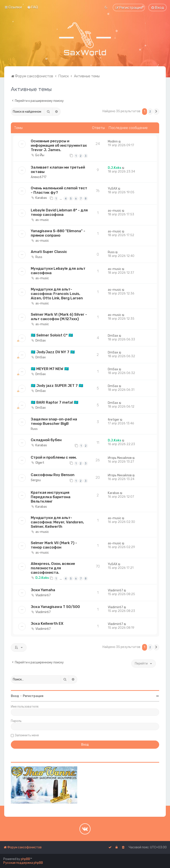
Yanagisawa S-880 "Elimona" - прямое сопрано (58, 233)
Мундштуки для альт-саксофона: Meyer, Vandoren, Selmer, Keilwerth (57, 522)
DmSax (41, 341)
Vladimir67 (43, 595)
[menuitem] (33, 7)
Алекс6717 (39, 177)
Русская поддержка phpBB (23, 863)
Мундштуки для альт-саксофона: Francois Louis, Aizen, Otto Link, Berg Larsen (57, 294)
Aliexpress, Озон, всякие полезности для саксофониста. (53, 568)
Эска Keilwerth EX (47, 623)
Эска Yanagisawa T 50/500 (55, 607)
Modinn (113, 142)
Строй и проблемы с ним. (54, 457)
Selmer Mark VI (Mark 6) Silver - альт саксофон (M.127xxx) (59, 317)
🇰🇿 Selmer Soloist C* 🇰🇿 (52, 335)
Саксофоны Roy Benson (53, 475)
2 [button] (150, 111)
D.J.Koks (115, 168)
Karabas (41, 198)
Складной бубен (46, 440)
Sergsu (36, 480)
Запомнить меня (27, 735)
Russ (39, 257)
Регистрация (33, 696)
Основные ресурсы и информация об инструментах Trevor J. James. (59, 145)
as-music (42, 220)
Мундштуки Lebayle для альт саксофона (58, 271)
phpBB (25, 859)
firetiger (114, 420)
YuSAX (113, 189)
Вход (15, 696)
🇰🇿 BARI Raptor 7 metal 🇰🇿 (55, 402)
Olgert (40, 463)
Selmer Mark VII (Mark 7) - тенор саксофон (54, 545)
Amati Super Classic (49, 252)
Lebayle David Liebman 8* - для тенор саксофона (59, 212)
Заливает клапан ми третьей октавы (58, 169)
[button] (156, 112)
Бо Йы (40, 155)
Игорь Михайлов (120, 458)
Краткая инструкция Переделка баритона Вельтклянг (51, 497)
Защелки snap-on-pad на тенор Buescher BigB (54, 421)
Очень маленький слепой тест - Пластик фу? (59, 190)
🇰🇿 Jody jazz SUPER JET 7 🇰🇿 (57, 386)
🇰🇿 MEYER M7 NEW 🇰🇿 (50, 369)
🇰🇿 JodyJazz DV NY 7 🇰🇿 (53, 352)
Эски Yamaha (43, 590)
